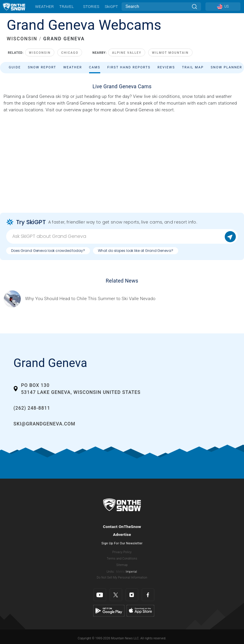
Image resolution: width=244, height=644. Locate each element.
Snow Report (42, 67)
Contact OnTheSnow (122, 527)
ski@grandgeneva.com (44, 424)
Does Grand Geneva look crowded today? (48, 251)
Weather (44, 6)
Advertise (122, 534)
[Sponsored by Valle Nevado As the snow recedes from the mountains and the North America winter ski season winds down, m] (90, 299)
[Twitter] (116, 595)
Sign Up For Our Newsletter (122, 543)
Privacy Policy (122, 552)
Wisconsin (40, 53)
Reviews (166, 67)
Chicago (70, 53)
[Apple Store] (140, 610)
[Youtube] (100, 595)
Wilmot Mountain (170, 53)
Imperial (131, 572)
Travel (67, 6)
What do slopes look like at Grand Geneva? (136, 251)
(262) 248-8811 (32, 408)
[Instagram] (132, 595)
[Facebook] (148, 595)
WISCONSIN (22, 39)
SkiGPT (111, 6)
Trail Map (193, 67)
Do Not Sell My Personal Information (122, 578)
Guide (15, 67)
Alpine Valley (127, 53)
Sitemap (122, 565)
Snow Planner (226, 67)
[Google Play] (109, 610)
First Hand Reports (129, 67)
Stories (91, 6)
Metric (120, 572)
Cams (95, 67)
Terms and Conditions (122, 559)
